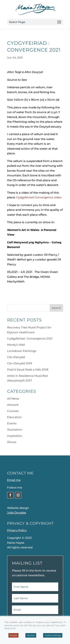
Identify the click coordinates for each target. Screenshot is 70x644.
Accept (13, 635)
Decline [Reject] (31, 635)
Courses (13, 411)
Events (12, 423)
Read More (10, 628)
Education (14, 417)
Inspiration (15, 436)
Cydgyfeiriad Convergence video (39, 197)
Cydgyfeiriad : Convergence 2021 (30, 338)
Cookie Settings (53, 635)
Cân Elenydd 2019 (20, 363)
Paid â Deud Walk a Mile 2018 (28, 370)
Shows (12, 442)
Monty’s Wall (16, 345)
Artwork (13, 405)
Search (56, 308)
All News (13, 399)
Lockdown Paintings (22, 351)
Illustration (15, 430)
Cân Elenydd (16, 357)
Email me (14, 480)
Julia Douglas (17, 513)
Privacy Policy (17, 530)
